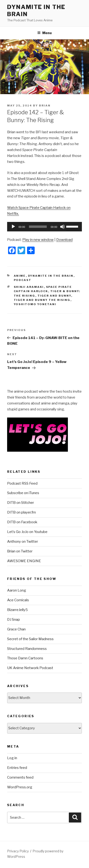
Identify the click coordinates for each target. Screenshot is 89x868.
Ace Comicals (18, 600)
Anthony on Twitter (23, 542)
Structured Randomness (27, 649)
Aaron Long (17, 590)
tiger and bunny (54, 296)
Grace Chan (16, 629)
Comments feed (20, 777)
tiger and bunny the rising (42, 300)
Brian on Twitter (20, 551)
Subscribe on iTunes (23, 493)
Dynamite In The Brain (51, 276)
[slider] (38, 227)
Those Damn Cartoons (25, 658)
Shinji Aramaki (29, 287)
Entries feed (17, 768)
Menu (44, 33)
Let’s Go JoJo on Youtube (27, 532)
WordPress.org (20, 787)
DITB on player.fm (21, 512)
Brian (45, 106)
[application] (44, 227)
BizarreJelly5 (17, 610)
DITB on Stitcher (21, 503)
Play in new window (38, 240)
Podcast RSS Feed (22, 483)
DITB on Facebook (22, 522)
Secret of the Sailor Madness (30, 639)
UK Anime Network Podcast (30, 668)
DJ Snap (14, 620)
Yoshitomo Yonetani (35, 304)
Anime (20, 276)
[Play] (13, 227)
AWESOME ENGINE (24, 561)
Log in (12, 758)
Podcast (23, 280)
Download (64, 240)
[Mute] (62, 227)
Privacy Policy (18, 851)
